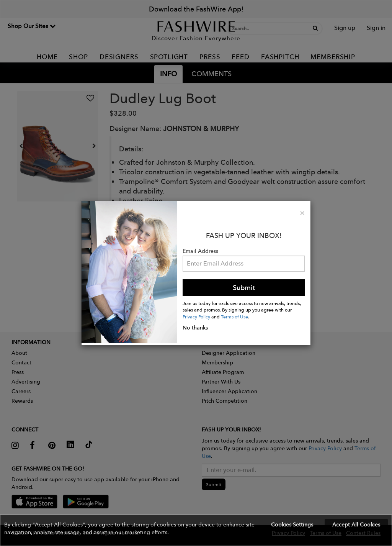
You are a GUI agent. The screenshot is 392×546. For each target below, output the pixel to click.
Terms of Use (234, 316)
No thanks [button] (195, 328)
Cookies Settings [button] (292, 525)
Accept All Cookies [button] (356, 525)
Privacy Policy (196, 316)
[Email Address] (244, 264)
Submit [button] (244, 288)
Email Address (200, 251)
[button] (196, 530)
